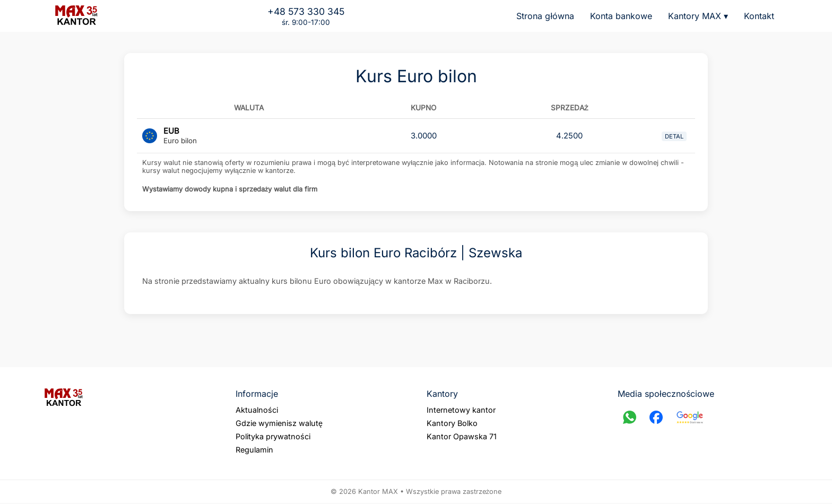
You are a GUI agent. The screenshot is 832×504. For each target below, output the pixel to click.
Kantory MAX (698, 16)
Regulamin (254, 451)
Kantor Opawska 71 (462, 437)
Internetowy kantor (461, 411)
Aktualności (257, 411)
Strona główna (545, 16)
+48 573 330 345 (306, 11)
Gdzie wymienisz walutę (279, 424)
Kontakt (759, 16)
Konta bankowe (621, 16)
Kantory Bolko (452, 424)
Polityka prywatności (273, 437)
